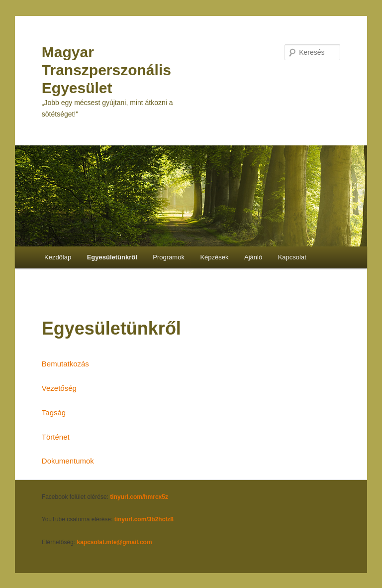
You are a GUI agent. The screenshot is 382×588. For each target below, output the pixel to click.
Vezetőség (59, 388)
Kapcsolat (292, 257)
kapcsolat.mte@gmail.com (115, 542)
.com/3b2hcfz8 (153, 519)
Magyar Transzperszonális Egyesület (106, 70)
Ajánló (253, 257)
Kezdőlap (58, 257)
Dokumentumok (68, 461)
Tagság (54, 412)
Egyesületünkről (112, 257)
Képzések (214, 257)
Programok (169, 257)
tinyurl (124, 519)
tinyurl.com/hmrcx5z (139, 497)
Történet (56, 437)
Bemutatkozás (65, 364)
